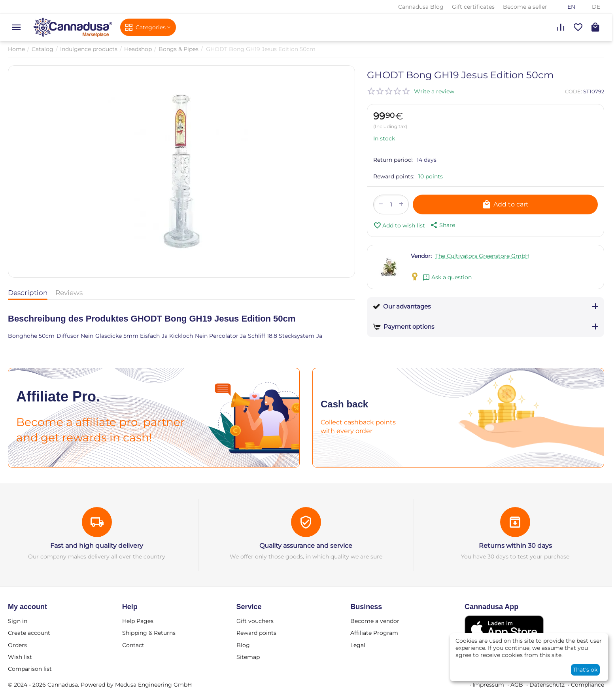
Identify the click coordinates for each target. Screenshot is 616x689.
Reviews (69, 293)
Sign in (18, 621)
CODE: (573, 91)
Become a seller (525, 7)
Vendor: (421, 256)
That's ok (585, 670)
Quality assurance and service (306, 546)
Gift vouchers (255, 621)
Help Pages (138, 621)
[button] (442, 225)
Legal (358, 645)
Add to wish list (399, 225)
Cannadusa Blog (421, 7)
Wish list (20, 657)
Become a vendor (375, 621)
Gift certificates (473, 7)
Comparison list (30, 669)
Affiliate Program (374, 633)
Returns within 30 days (515, 546)
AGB (517, 685)
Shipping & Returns (149, 633)
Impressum (488, 685)
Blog (243, 645)
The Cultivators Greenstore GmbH (482, 256)
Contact (133, 645)
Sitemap (248, 657)
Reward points (256, 633)
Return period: (393, 160)
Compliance (588, 685)
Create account (29, 633)
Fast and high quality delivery (97, 546)
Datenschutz (547, 685)
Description (28, 293)
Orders (17, 645)
